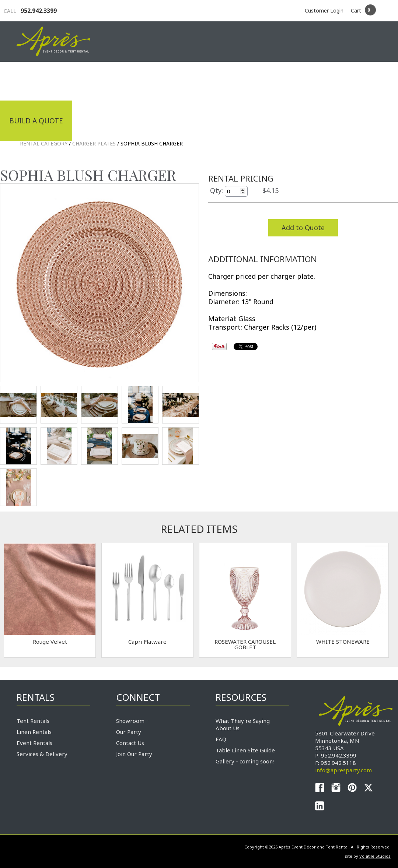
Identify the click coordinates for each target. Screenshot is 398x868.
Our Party (129, 732)
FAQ (221, 739)
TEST (18, 405)
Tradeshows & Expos (142, 80)
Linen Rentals (34, 732)
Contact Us (130, 743)
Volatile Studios (375, 856)
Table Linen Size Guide (245, 750)
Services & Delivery (42, 754)
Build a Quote (36, 121)
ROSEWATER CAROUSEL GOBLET (245, 644)
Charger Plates (94, 143)
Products (219, 80)
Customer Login (324, 10)
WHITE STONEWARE (343, 642)
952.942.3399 (30, 11)
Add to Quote (303, 228)
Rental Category (44, 143)
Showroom (130, 721)
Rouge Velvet (50, 642)
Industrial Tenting (47, 80)
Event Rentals (34, 743)
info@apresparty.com (343, 770)
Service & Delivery (291, 80)
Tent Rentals (33, 721)
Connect (360, 80)
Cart (356, 10)
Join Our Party (134, 754)
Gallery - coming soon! (245, 761)
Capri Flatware (147, 642)
